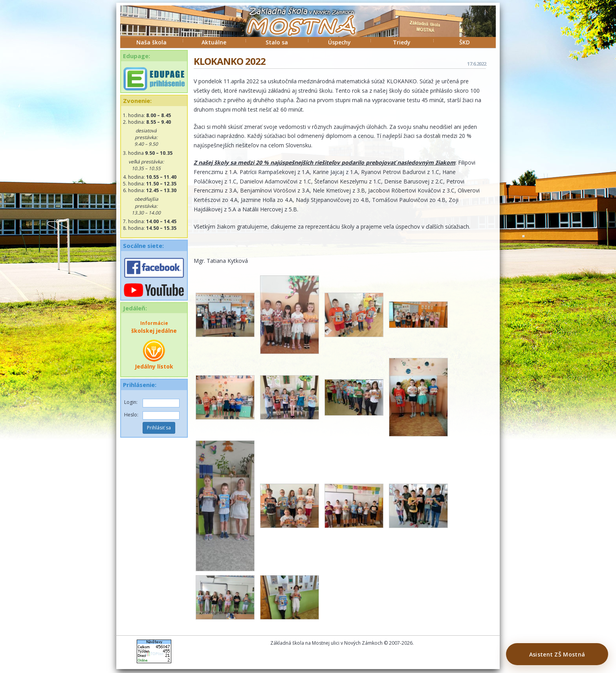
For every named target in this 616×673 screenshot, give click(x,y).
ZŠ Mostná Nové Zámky (293, 29)
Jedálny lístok (154, 354)
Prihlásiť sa (159, 428)
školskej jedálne (154, 327)
